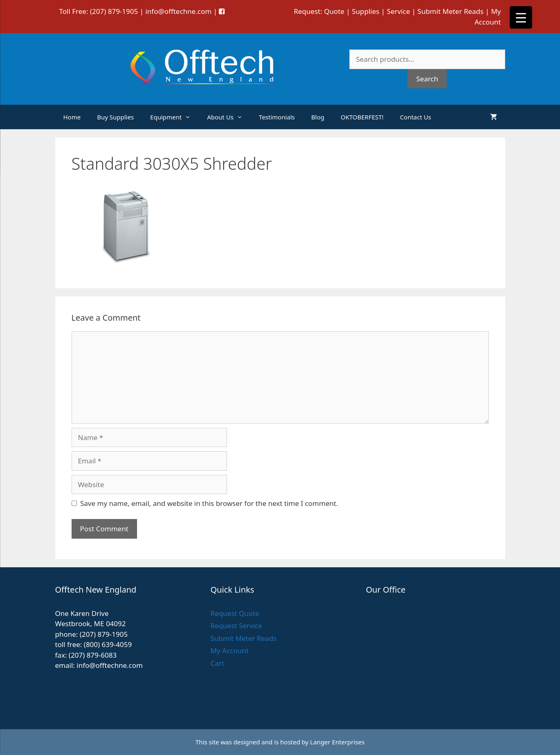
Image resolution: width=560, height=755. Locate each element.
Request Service (236, 626)
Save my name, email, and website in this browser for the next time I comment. (209, 503)
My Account (229, 651)
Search (427, 79)
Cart (217, 663)
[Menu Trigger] (521, 17)
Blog (318, 117)
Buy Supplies (115, 117)
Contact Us (416, 117)
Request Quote (235, 613)
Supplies (365, 11)
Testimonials (277, 117)
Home (72, 117)
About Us (229, 117)
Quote (334, 11)
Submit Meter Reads (451, 11)
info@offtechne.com (178, 11)
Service (399, 11)
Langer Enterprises (337, 742)
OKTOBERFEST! (362, 117)
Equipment (174, 117)
